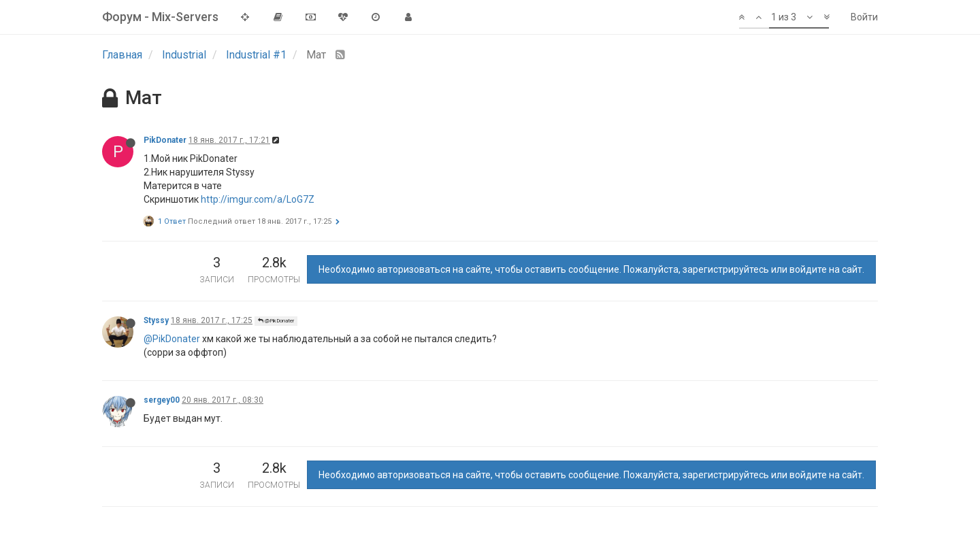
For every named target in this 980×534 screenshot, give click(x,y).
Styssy (156, 320)
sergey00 (162, 400)
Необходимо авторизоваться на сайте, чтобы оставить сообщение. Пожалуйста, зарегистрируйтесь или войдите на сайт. (591, 269)
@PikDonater (276, 321)
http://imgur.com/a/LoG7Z (258, 199)
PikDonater (165, 140)
